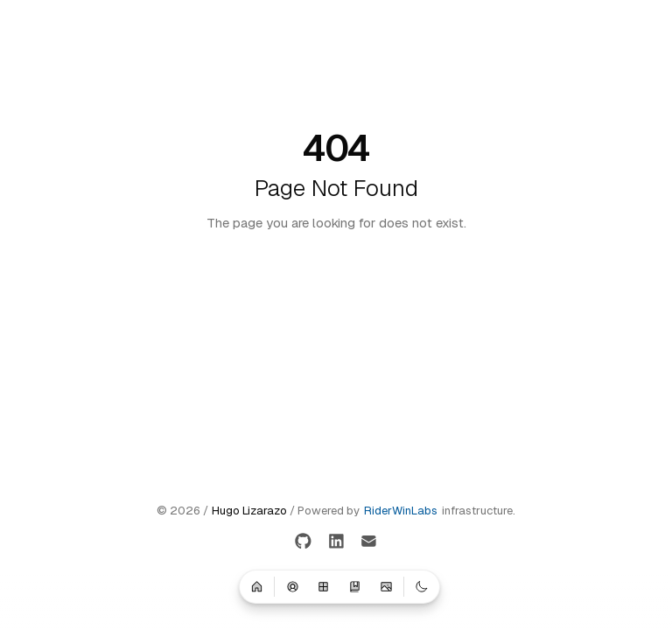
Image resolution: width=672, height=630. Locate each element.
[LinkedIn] (336, 542)
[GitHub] (303, 542)
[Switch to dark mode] (422, 586)
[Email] (369, 542)
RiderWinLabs (401, 511)
